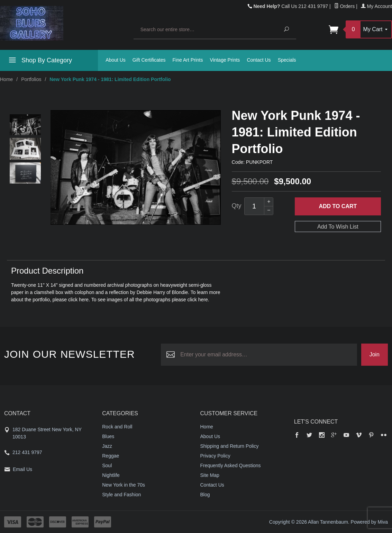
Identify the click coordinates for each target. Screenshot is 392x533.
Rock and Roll (117, 427)
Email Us (22, 469)
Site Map (210, 475)
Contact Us (259, 60)
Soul (107, 465)
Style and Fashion (121, 495)
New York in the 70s (124, 485)
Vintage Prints (225, 60)
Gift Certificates (149, 60)
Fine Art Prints (188, 60)
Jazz (107, 446)
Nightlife (111, 475)
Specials (287, 60)
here (84, 300)
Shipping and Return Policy (230, 446)
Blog (205, 495)
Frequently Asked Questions (231, 465)
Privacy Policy (215, 456)
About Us (116, 60)
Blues (108, 436)
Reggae (111, 456)
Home (6, 79)
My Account (376, 6)
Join (375, 354)
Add (338, 206)
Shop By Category (39, 61)
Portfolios (31, 79)
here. (204, 300)
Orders (345, 6)
